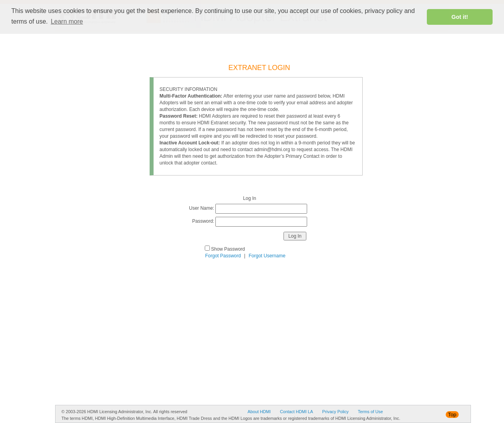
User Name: (202, 208)
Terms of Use (371, 412)
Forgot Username (267, 256)
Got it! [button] (460, 17)
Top (452, 415)
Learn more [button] (67, 21)
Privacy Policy (335, 412)
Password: (203, 221)
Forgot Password (223, 256)
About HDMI (259, 412)
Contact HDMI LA (296, 412)
